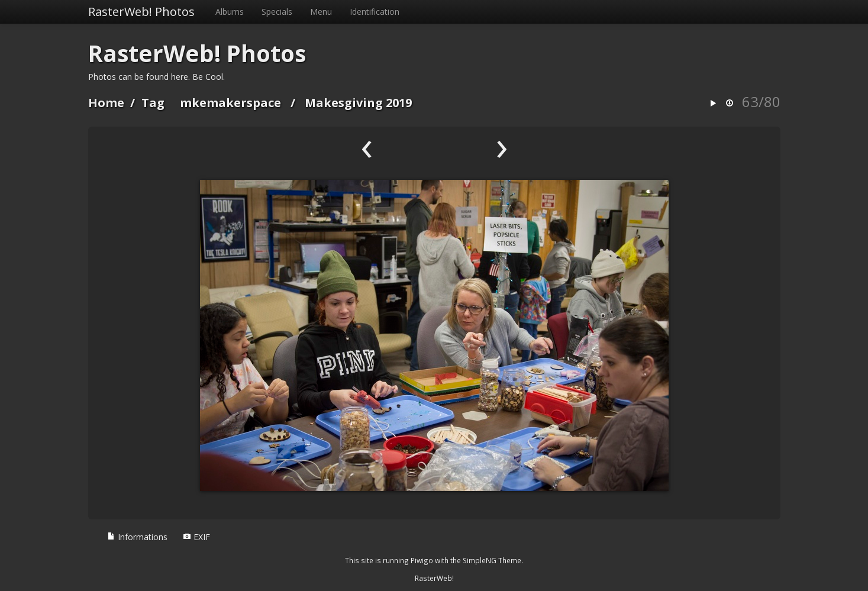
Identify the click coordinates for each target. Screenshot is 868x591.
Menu (321, 12)
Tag (153, 103)
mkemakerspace (230, 103)
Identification (375, 12)
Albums (230, 12)
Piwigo (422, 560)
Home (106, 103)
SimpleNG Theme (492, 560)
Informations (137, 537)
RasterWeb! (434, 578)
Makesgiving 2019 (358, 103)
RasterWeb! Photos (141, 12)
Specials (277, 12)
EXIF (196, 537)
